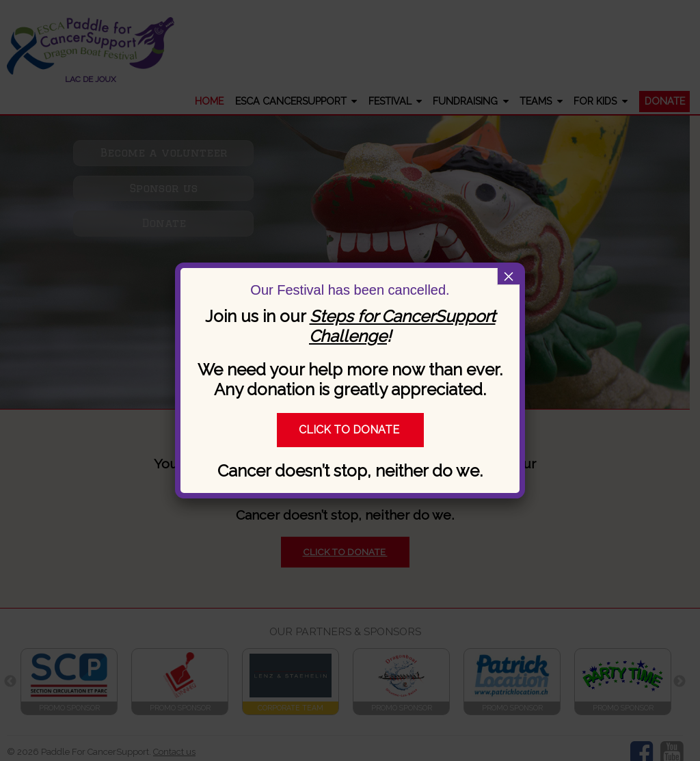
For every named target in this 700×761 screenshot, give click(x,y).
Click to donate (350, 430)
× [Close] (509, 276)
